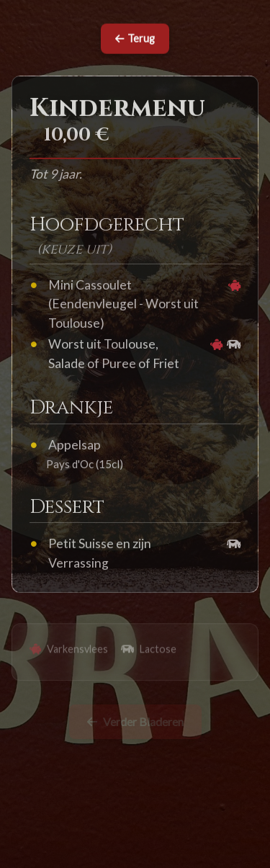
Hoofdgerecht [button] (107, 226)
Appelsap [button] (75, 446)
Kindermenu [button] (117, 110)
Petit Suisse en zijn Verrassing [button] (100, 554)
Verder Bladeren (135, 724)
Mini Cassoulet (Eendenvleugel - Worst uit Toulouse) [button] (123, 305)
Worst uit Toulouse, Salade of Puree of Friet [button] (114, 355)
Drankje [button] (71, 409)
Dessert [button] (67, 508)
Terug (135, 39)
